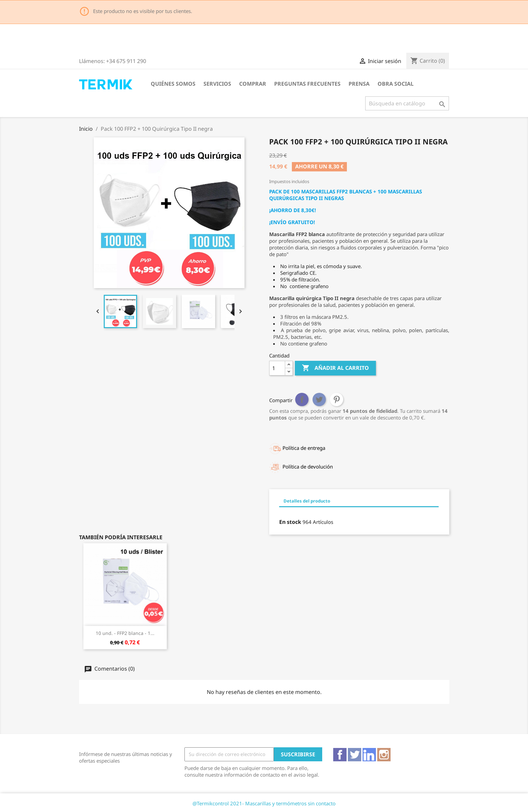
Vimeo (369, 755)
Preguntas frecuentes (307, 84)
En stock (290, 522)
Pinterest (337, 399)
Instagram (384, 755)
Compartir (302, 399)
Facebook (340, 755)
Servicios (217, 84)
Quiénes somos (173, 84)
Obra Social (396, 84)
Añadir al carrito (335, 368)
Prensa (359, 84)
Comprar (253, 84)
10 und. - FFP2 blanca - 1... (125, 633)
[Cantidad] (277, 368)
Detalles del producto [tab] (307, 501)
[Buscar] (407, 103)
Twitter (355, 755)
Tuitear (319, 399)
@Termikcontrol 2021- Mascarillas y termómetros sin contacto (264, 803)
